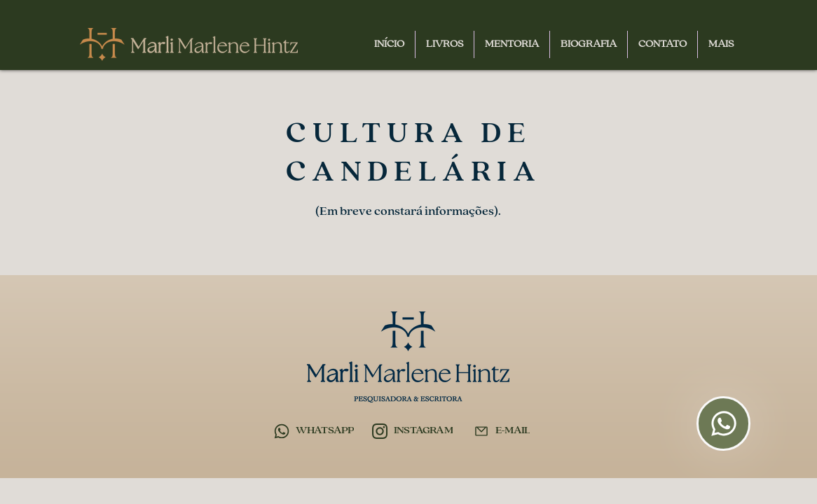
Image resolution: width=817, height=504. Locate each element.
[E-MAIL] (502, 431)
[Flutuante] (723, 423)
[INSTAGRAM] (412, 431)
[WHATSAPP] (314, 431)
